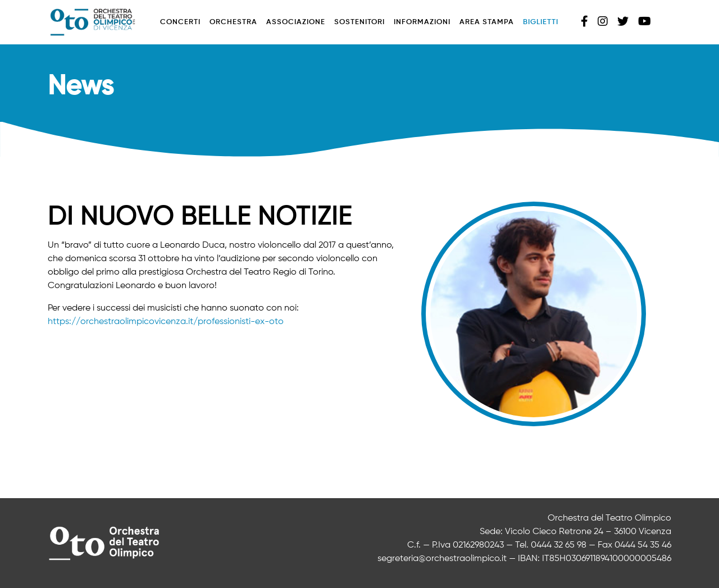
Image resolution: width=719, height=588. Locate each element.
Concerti (180, 22)
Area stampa (487, 22)
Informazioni (422, 22)
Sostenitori (359, 22)
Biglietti (541, 22)
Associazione (296, 22)
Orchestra (233, 22)
